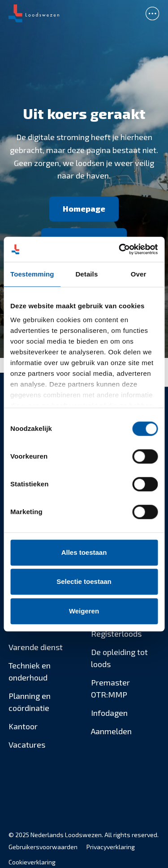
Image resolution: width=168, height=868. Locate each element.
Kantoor (23, 726)
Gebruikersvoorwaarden (43, 847)
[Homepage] (84, 209)
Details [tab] (86, 274)
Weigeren (84, 611)
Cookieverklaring (32, 862)
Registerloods (116, 634)
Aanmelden (111, 731)
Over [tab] (139, 274)
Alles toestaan (84, 552)
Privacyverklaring (111, 847)
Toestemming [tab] (32, 274)
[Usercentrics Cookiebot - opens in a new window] (120, 249)
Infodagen (109, 713)
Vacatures (27, 745)
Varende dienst (36, 647)
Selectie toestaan (84, 581)
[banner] (84, 13)
